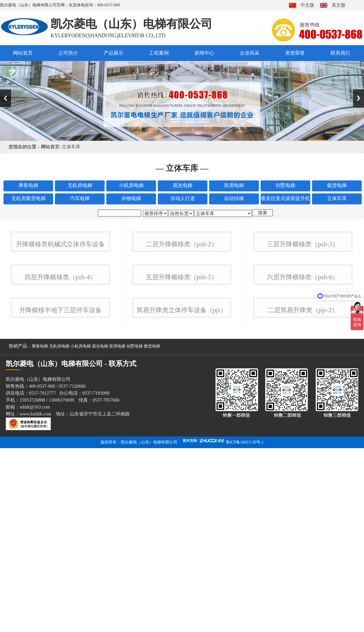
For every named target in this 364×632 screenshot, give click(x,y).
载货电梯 (152, 552)
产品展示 (114, 53)
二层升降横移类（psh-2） (182, 313)
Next (359, 98)
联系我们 (340, 53)
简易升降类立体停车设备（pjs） (182, 516)
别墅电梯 (135, 552)
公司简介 (68, 53)
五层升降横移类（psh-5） (182, 414)
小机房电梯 (81, 552)
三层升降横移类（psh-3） (303, 313)
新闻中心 (204, 53)
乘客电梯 (40, 552)
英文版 (339, 5)
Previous (5, 98)
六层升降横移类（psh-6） (303, 414)
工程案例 (159, 53)
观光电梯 (100, 552)
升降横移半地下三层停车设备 (60, 516)
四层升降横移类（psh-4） (60, 414)
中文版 (307, 5)
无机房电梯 (59, 552)
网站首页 (23, 53)
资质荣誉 (295, 53)
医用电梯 (117, 552)
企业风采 (250, 53)
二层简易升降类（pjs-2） (303, 516)
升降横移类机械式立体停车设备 (60, 313)
